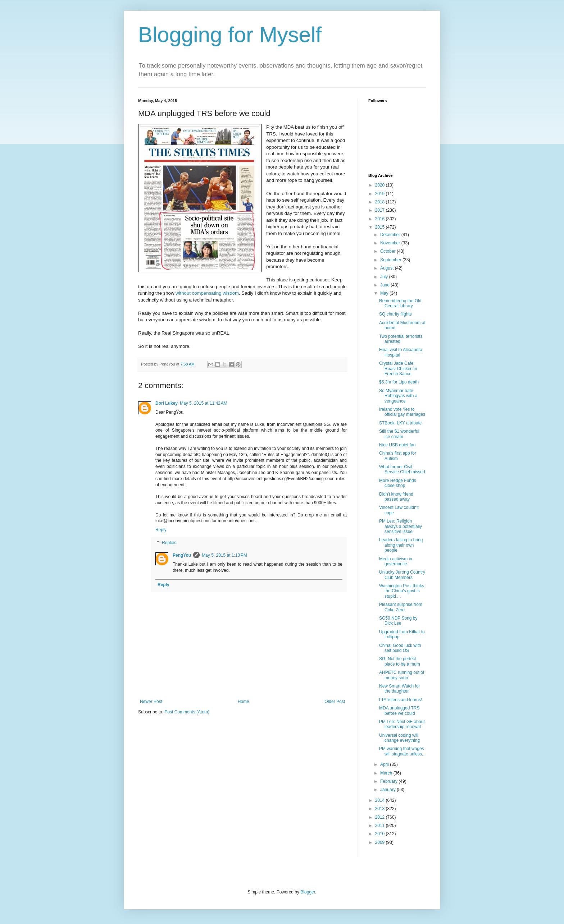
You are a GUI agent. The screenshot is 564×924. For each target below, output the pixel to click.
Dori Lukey (167, 403)
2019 (381, 194)
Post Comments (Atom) (187, 712)
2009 (381, 842)
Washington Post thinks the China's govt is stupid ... (402, 591)
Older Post (335, 702)
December (391, 235)
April (385, 764)
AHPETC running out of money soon (402, 675)
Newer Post (151, 702)
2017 (381, 210)
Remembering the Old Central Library (400, 303)
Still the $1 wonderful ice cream (399, 434)
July (385, 277)
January (388, 790)
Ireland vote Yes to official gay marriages (402, 412)
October (388, 251)
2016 (381, 219)
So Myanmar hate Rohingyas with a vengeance (398, 396)
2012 (381, 817)
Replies (169, 543)
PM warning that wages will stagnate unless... (402, 751)
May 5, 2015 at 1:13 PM (224, 555)
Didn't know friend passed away (396, 497)
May (385, 293)
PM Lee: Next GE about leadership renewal (402, 724)
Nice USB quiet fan (397, 445)
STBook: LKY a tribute (401, 423)
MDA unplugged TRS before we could (399, 711)
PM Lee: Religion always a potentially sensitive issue (401, 526)
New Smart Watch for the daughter (400, 689)
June (385, 285)
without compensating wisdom (206, 293)
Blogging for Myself (230, 35)
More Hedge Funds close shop (398, 483)
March (387, 773)
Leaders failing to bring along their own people (401, 545)
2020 (381, 185)
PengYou (182, 555)
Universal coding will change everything (399, 738)
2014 (381, 800)
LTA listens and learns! (401, 700)
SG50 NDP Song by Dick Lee (398, 621)
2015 (381, 227)
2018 (381, 202)
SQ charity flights (395, 314)
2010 (381, 834)
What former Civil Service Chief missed (402, 469)
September (391, 260)
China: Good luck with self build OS (400, 648)
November (391, 243)
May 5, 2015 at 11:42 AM (204, 403)
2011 (381, 826)
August (388, 268)
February (389, 781)
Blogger (308, 892)
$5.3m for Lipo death (399, 382)
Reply (161, 530)
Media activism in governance (396, 561)
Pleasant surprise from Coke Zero (401, 607)
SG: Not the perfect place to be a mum (400, 661)
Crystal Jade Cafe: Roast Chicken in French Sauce (398, 369)
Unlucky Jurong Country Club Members (402, 575)
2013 (381, 809)
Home (244, 702)
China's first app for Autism (398, 456)
